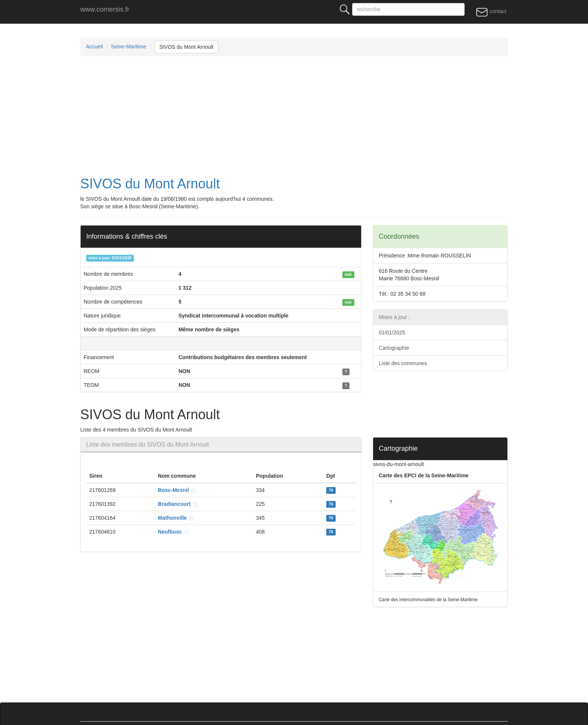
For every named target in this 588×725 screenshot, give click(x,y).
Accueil (94, 47)
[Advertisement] (305, 116)
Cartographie (394, 348)
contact (491, 12)
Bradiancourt (178, 504)
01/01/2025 (392, 332)
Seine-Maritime (129, 47)
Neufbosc (174, 532)
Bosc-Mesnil (177, 490)
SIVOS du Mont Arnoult (187, 47)
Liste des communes (403, 363)
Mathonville (176, 518)
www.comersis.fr (105, 9)
